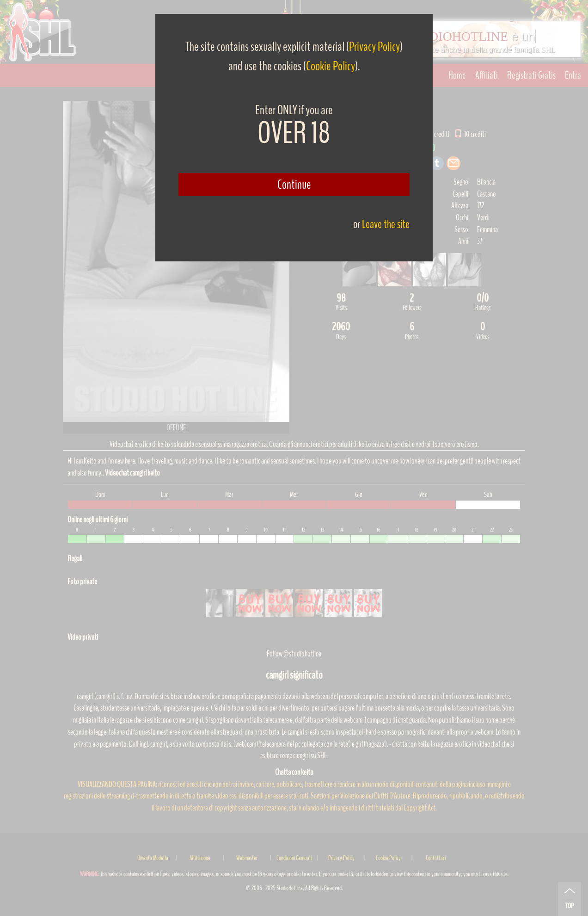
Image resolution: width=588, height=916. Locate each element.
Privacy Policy (374, 47)
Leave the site (386, 224)
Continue (294, 185)
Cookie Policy (331, 66)
